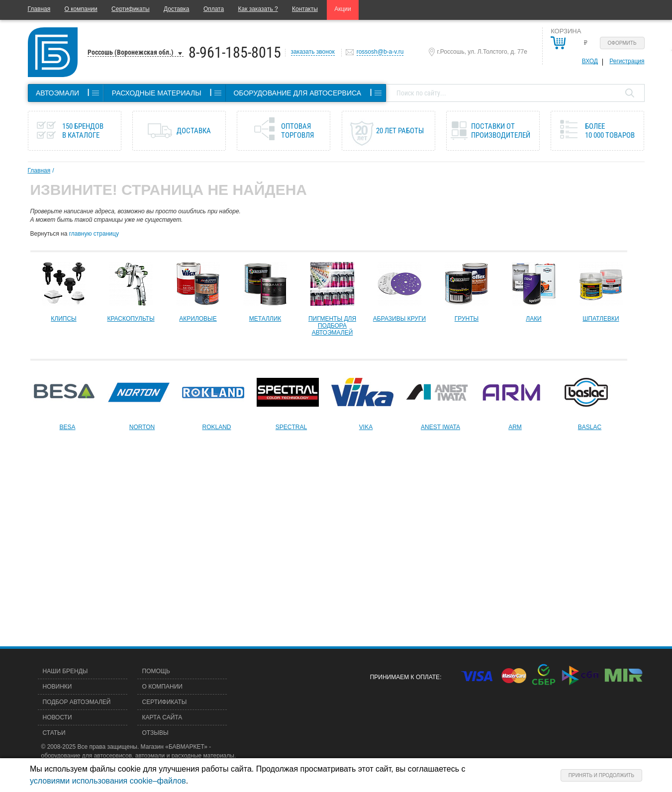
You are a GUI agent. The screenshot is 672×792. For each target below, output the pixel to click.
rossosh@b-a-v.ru (380, 52)
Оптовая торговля (297, 131)
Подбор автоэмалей (77, 702)
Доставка (177, 9)
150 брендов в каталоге (83, 131)
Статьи (54, 733)
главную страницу (94, 234)
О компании (81, 9)
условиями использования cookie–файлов (108, 781)
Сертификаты (131, 9)
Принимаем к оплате (405, 677)
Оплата (214, 9)
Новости (57, 717)
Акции (343, 9)
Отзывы (155, 733)
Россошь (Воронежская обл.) (131, 52)
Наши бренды (65, 671)
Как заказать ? (258, 9)
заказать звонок (313, 52)
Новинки (57, 687)
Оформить (622, 43)
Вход (590, 61)
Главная (39, 9)
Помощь (156, 671)
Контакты (305, 9)
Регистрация (627, 61)
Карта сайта (162, 717)
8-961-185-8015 (235, 52)
